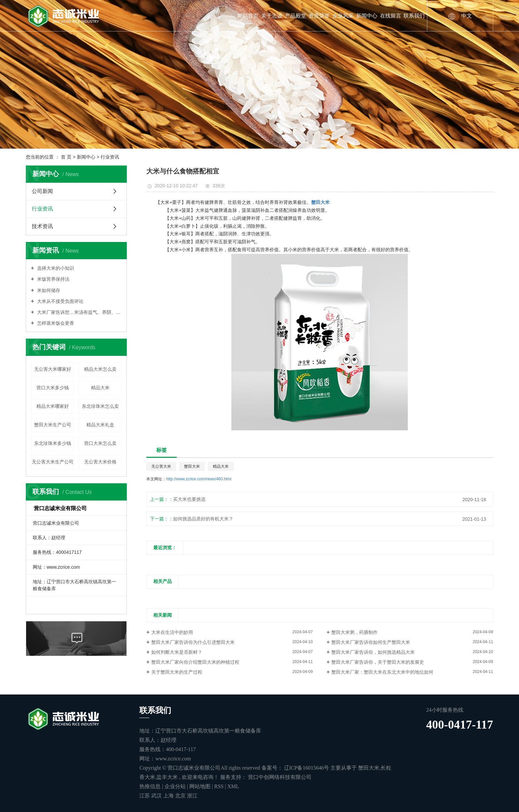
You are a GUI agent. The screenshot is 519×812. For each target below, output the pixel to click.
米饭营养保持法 (53, 279)
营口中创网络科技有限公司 (279, 777)
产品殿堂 (296, 16)
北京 (181, 796)
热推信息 (150, 786)
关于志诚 (272, 16)
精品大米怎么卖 (100, 369)
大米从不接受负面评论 (60, 301)
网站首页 (248, 16)
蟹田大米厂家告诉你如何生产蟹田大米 (371, 642)
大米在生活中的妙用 (172, 632)
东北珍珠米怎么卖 (100, 406)
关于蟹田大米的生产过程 (177, 672)
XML (233, 786)
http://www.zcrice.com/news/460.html (199, 479)
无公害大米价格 (100, 462)
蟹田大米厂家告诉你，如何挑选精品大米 (373, 652)
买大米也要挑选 (189, 499)
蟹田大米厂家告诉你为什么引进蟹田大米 (193, 642)
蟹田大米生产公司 (53, 425)
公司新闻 (42, 191)
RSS (219, 786)
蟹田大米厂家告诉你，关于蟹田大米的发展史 (378, 662)
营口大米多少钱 (53, 388)
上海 (169, 796)
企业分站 (175, 786)
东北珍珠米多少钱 (53, 443)
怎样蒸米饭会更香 (55, 323)
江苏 (145, 796)
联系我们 (414, 16)
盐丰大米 (167, 777)
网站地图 (201, 786)
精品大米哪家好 (53, 406)
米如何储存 (48, 290)
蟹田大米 (192, 466)
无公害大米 (161, 466)
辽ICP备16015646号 (307, 768)
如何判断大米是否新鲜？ (177, 652)
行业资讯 (110, 157)
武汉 (157, 796)
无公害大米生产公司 (53, 462)
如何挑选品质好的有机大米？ (203, 519)
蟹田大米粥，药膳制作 (354, 632)
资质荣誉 (319, 16)
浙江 (192, 796)
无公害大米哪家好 (53, 369)
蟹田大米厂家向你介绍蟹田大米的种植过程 (195, 662)
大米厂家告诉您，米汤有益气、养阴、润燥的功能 (79, 312)
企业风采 (343, 16)
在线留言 (391, 16)
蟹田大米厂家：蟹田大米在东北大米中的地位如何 (382, 672)
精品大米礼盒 (100, 425)
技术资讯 (42, 226)
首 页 (66, 157)
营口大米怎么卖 (100, 443)
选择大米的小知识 (55, 268)
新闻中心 (367, 16)
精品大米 (100, 388)
